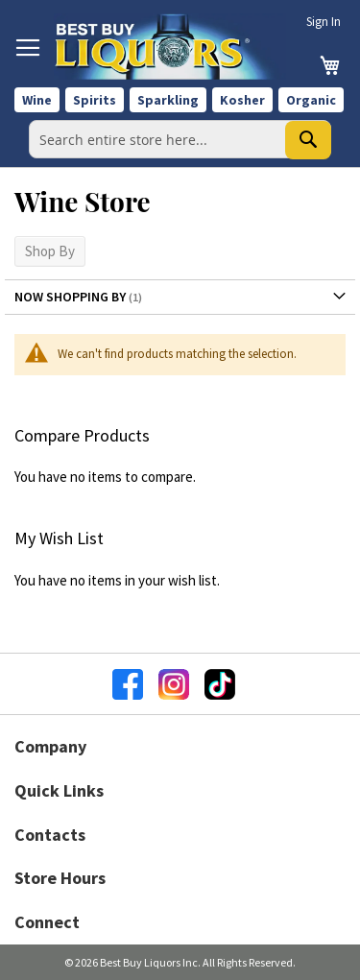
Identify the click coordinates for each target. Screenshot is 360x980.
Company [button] (50, 746)
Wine (37, 100)
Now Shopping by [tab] (70, 297)
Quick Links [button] (59, 790)
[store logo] (170, 47)
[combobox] (180, 139)
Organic (311, 100)
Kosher (242, 100)
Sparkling (168, 100)
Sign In (324, 22)
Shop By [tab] (50, 251)
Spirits (95, 100)
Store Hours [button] (60, 878)
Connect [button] (47, 922)
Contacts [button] (50, 835)
